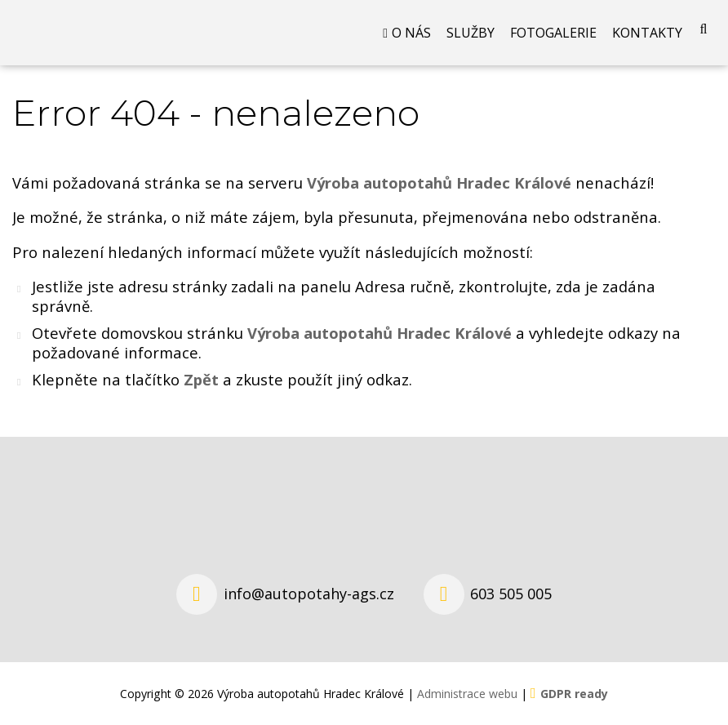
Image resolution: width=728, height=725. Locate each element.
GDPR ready (574, 694)
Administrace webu (467, 694)
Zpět (201, 379)
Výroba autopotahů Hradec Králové (380, 333)
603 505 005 (511, 594)
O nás (411, 33)
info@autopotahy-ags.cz (309, 594)
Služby (471, 33)
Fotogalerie (553, 33)
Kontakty (647, 33)
